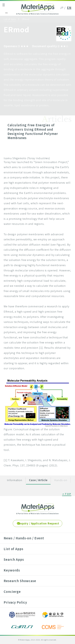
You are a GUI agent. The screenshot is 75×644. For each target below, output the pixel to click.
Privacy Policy (15, 602)
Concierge (12, 592)
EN (69, 8)
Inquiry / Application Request (39, 523)
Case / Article (38, 480)
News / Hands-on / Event (24, 538)
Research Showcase (20, 581)
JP (62, 8)
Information (15, 480)
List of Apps (10, 19)
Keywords (12, 570)
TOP (68, 494)
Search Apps (14, 559)
